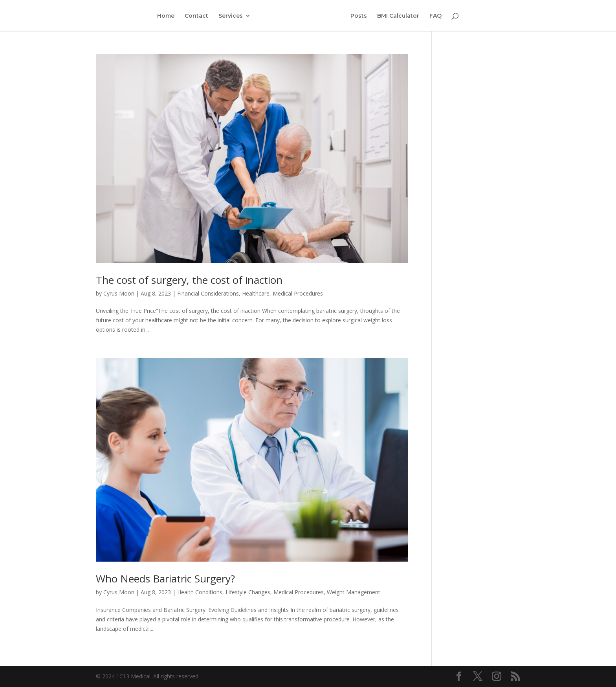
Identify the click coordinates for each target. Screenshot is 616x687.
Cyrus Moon (119, 293)
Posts (359, 16)
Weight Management (354, 592)
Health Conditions (200, 592)
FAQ (435, 16)
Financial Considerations (208, 293)
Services (231, 16)
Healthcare (256, 293)
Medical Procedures (298, 293)
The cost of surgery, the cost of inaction (189, 280)
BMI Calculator (398, 16)
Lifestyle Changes (248, 592)
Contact (196, 16)
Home (166, 16)
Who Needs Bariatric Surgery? (165, 579)
